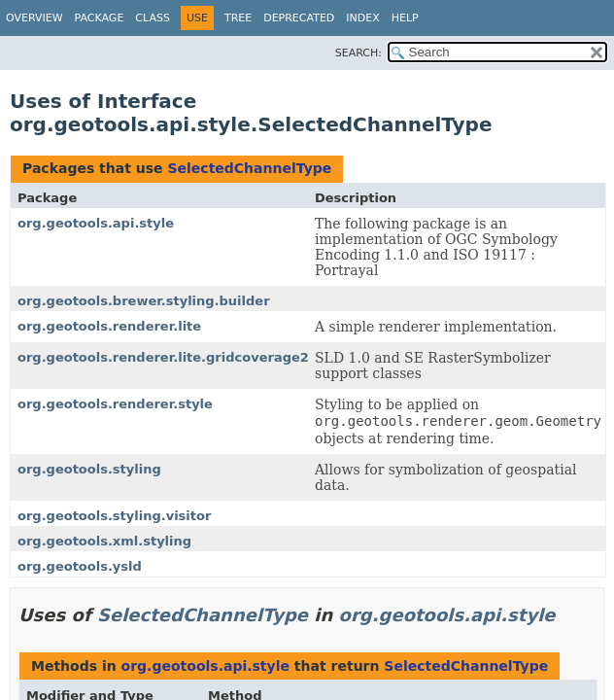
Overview (34, 18)
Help (405, 18)
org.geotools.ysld (80, 566)
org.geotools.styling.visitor (114, 516)
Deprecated (299, 18)
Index (362, 18)
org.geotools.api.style (96, 223)
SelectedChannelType (249, 168)
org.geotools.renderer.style (115, 404)
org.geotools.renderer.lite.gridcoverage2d (168, 357)
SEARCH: (358, 53)
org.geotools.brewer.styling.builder (144, 301)
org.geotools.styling (89, 469)
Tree (238, 18)
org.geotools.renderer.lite (109, 326)
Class (153, 18)
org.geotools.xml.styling (104, 541)
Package (100, 18)
